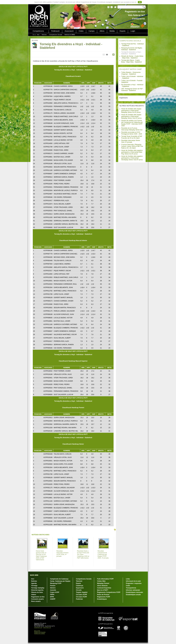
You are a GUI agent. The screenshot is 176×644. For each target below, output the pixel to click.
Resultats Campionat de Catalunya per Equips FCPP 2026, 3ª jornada (103, 554)
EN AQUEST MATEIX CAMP (131, 69)
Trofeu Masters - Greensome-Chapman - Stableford (131, 73)
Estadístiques (102, 599)
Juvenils (53, 590)
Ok (140, 2)
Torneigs (34, 586)
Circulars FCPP (81, 597)
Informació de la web (133, 581)
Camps (92, 31)
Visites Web (101, 581)
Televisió (79, 581)
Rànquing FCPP (56, 583)
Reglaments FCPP (104, 597)
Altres (102, 31)
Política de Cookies (40, 633)
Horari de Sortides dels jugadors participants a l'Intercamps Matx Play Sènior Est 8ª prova (132, 152)
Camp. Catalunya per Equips (60, 581)
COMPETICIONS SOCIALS (130, 41)
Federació (55, 31)
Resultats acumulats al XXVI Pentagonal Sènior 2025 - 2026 (132, 133)
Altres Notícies (102, 586)
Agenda (34, 583)
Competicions (38, 31)
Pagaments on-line (38, 597)
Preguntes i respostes (134, 583)
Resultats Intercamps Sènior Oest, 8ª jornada (131, 141)
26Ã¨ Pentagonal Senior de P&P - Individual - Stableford (132, 90)
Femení (53, 586)
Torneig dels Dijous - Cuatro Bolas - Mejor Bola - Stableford (131, 61)
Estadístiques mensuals (134, 592)
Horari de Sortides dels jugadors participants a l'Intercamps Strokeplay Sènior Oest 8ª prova (132, 158)
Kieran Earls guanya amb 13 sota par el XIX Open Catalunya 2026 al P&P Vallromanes (41, 555)
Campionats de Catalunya (59, 579)
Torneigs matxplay (38, 588)
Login (133, 31)
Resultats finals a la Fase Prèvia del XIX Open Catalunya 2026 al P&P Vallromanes (83, 554)
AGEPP (53, 599)
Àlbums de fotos (37, 592)
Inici (38, 35)
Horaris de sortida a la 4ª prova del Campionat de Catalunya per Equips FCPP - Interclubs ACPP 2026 (132, 123)
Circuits (79, 590)
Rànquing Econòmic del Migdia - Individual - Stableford (132, 49)
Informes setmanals (133, 590)
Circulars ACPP (81, 595)
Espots (123, 31)
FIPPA (52, 595)
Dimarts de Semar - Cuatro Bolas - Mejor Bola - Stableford (132, 57)
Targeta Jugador (82, 592)
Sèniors (53, 588)
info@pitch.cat (38, 628)
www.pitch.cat (47, 628)
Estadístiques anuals (133, 595)
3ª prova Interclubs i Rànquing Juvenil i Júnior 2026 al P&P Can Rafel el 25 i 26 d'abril (132, 146)
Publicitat (79, 599)
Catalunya (79, 586)
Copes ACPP (55, 592)
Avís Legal (37, 631)
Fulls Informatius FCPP (105, 579)
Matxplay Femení (103, 583)
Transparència (131, 588)
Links (128, 579)
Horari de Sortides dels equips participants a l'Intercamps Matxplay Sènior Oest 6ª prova (131, 116)
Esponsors (80, 588)
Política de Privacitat (40, 632)
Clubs (81, 31)
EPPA (52, 597)
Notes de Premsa (103, 595)
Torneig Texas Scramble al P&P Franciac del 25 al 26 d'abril (132, 137)
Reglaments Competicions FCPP (109, 592)
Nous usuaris (36, 601)
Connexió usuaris (37, 599)
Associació (69, 31)
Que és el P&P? (103, 590)
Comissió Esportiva (104, 588)
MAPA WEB (34, 575)
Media (112, 31)
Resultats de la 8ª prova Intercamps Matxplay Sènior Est (132, 129)
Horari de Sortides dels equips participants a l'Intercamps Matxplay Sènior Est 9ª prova (131, 111)
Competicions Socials (56, 35)
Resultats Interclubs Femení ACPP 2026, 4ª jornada (62, 554)
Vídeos (34, 595)
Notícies (44, 35)
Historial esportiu (37, 590)
